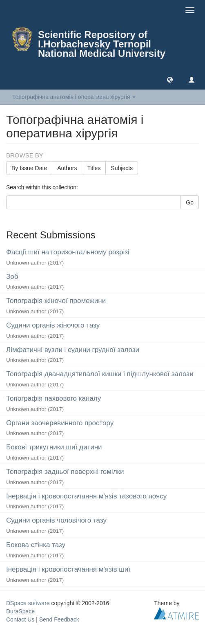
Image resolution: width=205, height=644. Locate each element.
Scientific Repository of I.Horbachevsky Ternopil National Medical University (102, 44)
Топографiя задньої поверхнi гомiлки (65, 472)
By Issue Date (29, 168)
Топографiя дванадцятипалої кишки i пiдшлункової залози (100, 374)
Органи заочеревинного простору (60, 423)
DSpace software (28, 603)
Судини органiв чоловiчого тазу (56, 520)
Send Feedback (59, 619)
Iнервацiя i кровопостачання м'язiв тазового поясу (86, 496)
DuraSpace (20, 611)
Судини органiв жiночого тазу (53, 325)
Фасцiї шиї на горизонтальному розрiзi (68, 252)
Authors (67, 168)
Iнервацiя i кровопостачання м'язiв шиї (68, 569)
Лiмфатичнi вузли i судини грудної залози (73, 350)
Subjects (122, 168)
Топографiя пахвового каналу (53, 398)
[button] (170, 79)
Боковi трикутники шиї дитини (54, 447)
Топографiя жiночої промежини (56, 301)
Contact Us (20, 619)
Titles (94, 168)
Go (190, 202)
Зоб (12, 277)
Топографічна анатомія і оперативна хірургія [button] (74, 97)
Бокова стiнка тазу (36, 545)
